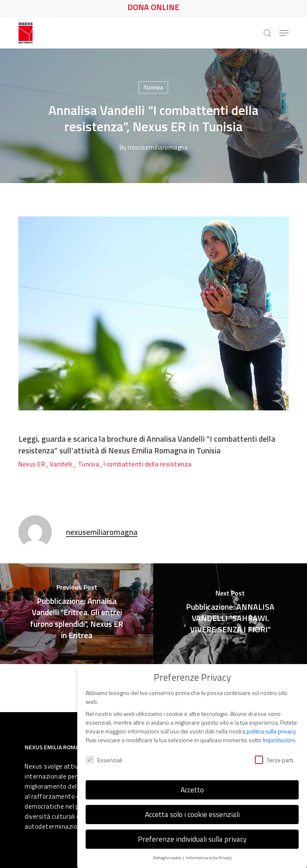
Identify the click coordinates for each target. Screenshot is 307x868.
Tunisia (153, 87)
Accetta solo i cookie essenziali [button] (192, 812)
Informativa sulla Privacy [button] (209, 855)
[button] (284, 33)
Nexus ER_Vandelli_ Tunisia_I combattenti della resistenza (105, 464)
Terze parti (274, 758)
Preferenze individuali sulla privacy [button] (192, 837)
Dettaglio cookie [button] (167, 855)
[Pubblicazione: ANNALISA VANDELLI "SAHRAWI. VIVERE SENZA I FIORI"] (230, 614)
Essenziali (104, 758)
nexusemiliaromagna (158, 147)
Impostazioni (279, 738)
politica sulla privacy (271, 729)
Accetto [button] (192, 788)
